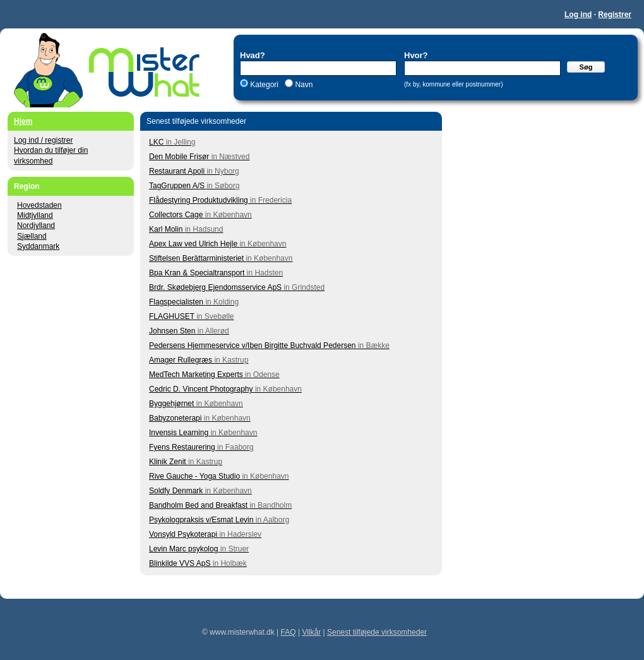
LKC (172, 142)
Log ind (578, 15)
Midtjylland (35, 215)
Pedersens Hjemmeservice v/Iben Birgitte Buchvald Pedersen (269, 345)
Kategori (264, 85)
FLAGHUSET (192, 316)
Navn (303, 85)
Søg (586, 67)
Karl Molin (186, 229)
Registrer (615, 15)
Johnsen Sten (189, 331)
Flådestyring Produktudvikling (220, 200)
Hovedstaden (39, 205)
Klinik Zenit (186, 462)
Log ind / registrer (43, 140)
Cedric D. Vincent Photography (225, 389)
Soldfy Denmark (200, 491)
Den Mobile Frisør (199, 157)
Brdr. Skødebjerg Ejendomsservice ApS (237, 287)
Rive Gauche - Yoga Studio (219, 476)
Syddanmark (38, 246)
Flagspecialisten (194, 302)
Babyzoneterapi (200, 418)
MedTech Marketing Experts (214, 375)
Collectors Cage (200, 215)
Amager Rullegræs (199, 360)
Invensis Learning (203, 433)
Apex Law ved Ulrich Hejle (218, 244)
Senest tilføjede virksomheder (377, 632)
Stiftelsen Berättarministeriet (221, 258)
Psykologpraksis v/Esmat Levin (219, 520)
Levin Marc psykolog (199, 549)
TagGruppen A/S (194, 186)
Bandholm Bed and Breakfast (220, 505)
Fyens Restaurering (201, 447)
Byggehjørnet (196, 404)
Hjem (23, 121)
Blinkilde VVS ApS (198, 563)
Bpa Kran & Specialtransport (216, 273)
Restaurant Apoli (194, 171)
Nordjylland (36, 225)
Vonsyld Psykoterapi (205, 534)
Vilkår (311, 632)
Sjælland (32, 236)
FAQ (289, 632)
